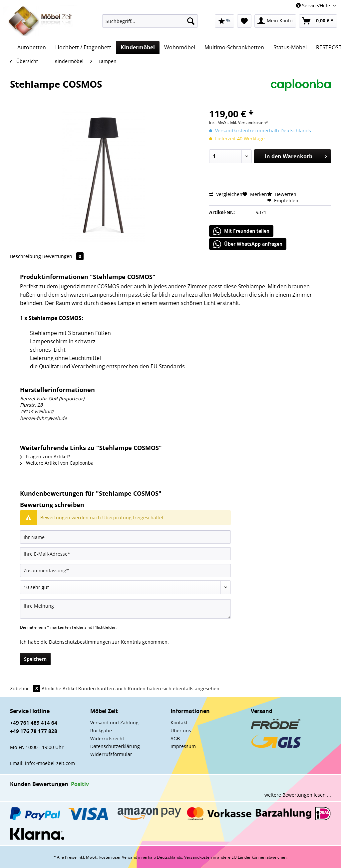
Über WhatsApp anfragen (248, 244)
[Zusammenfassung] (125, 570)
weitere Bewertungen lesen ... (298, 795)
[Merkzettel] (244, 21)
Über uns (181, 730)
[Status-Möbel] (290, 47)
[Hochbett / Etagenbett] (83, 47)
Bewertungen (63, 256)
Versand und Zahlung (114, 722)
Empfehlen (283, 200)
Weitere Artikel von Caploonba (57, 463)
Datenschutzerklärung (115, 746)
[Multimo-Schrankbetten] (234, 47)
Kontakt (179, 722)
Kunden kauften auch (102, 688)
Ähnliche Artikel (59, 688)
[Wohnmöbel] (180, 47)
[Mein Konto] (275, 21)
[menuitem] (150, 24)
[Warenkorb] (318, 21)
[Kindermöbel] (138, 47)
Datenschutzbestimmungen (80, 642)
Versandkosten (198, 857)
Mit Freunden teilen (241, 231)
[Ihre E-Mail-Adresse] (125, 554)
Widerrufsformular (111, 754)
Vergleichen (226, 194)
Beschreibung (25, 256)
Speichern (35, 659)
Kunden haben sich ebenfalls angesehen (174, 688)
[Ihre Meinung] (125, 609)
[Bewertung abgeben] (125, 587)
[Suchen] (191, 21)
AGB (175, 738)
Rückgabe (101, 730)
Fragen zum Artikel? (45, 456)
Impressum (183, 746)
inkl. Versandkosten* (249, 122)
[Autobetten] (32, 47)
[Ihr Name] (125, 537)
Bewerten (282, 194)
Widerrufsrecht (107, 738)
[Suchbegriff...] (150, 21)
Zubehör (26, 688)
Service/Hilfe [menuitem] (314, 5)
